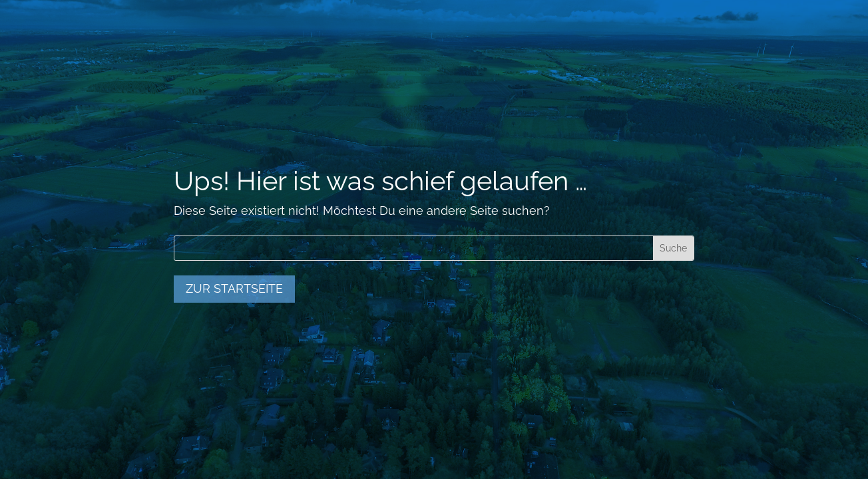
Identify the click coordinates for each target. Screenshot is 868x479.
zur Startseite (234, 288)
